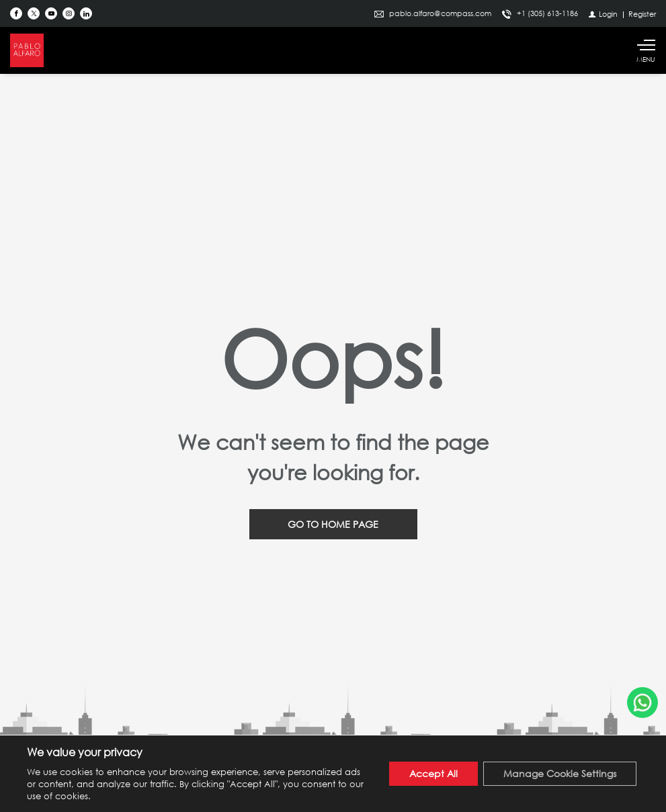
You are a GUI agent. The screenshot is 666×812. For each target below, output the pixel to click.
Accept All (433, 773)
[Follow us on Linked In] (86, 13)
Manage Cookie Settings (560, 773)
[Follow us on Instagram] (69, 13)
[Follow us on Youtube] (51, 13)
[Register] (642, 14)
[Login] (603, 14)
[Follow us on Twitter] (34, 13)
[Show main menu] (646, 50)
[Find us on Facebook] (16, 13)
